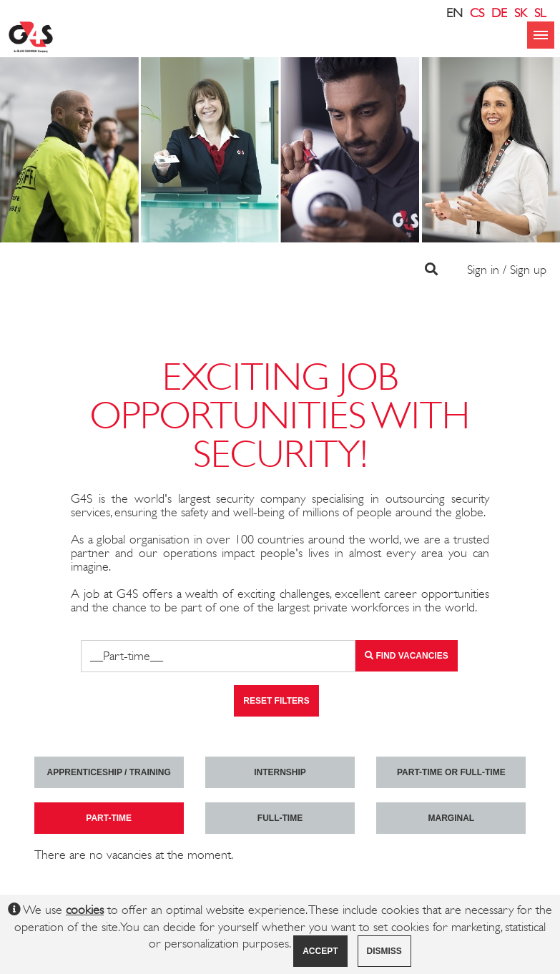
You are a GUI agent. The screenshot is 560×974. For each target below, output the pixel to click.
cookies (85, 910)
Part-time (109, 818)
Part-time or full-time (451, 772)
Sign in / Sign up (507, 270)
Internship (280, 772)
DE (499, 13)
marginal (451, 818)
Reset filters (276, 701)
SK (521, 13)
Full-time (280, 818)
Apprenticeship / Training (109, 772)
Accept (320, 951)
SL (540, 13)
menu (541, 35)
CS (477, 13)
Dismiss (384, 951)
